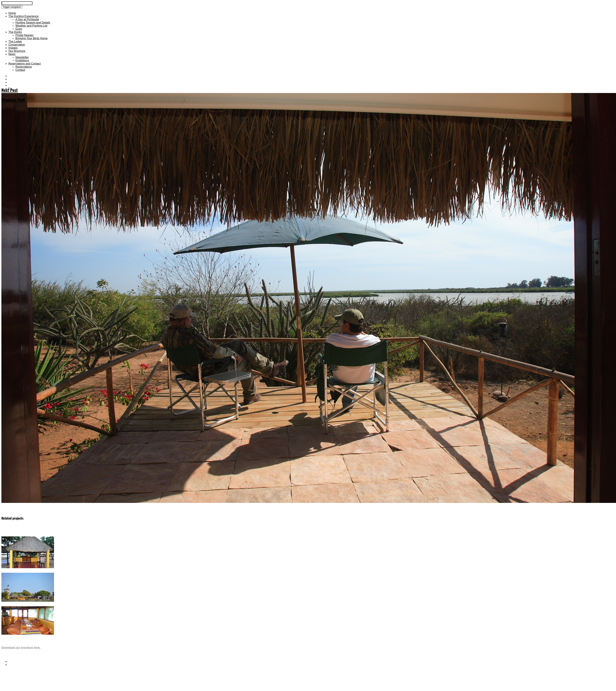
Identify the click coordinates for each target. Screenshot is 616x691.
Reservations (24, 67)
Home (12, 13)
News (12, 54)
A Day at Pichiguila (27, 19)
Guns (19, 29)
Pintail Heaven (24, 35)
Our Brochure (17, 51)
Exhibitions (22, 60)
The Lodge (15, 41)
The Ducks (15, 32)
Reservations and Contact (25, 64)
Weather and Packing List (31, 26)
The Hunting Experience (24, 16)
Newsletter (22, 57)
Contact (20, 70)
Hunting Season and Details (33, 23)
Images (13, 48)
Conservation (17, 45)
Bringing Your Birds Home (31, 38)
